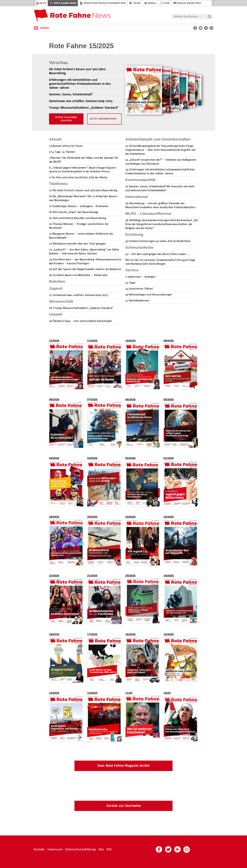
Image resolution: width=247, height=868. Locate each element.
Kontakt (39, 849)
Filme (137, 3)
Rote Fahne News (65, 3)
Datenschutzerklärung (81, 849)
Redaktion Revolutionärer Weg (105, 3)
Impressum (55, 849)
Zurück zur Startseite (123, 806)
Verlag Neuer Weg (189, 3)
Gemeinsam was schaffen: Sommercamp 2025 (81, 101)
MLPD (43, 3)
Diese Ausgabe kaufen (66, 119)
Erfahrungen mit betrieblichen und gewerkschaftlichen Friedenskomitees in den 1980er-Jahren (80, 84)
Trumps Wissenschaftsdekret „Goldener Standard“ (84, 108)
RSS (109, 849)
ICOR (167, 3)
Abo (101, 849)
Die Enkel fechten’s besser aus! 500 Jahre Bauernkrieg (77, 71)
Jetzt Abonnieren (103, 119)
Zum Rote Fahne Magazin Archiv (123, 766)
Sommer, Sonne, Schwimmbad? (71, 94)
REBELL (152, 3)
